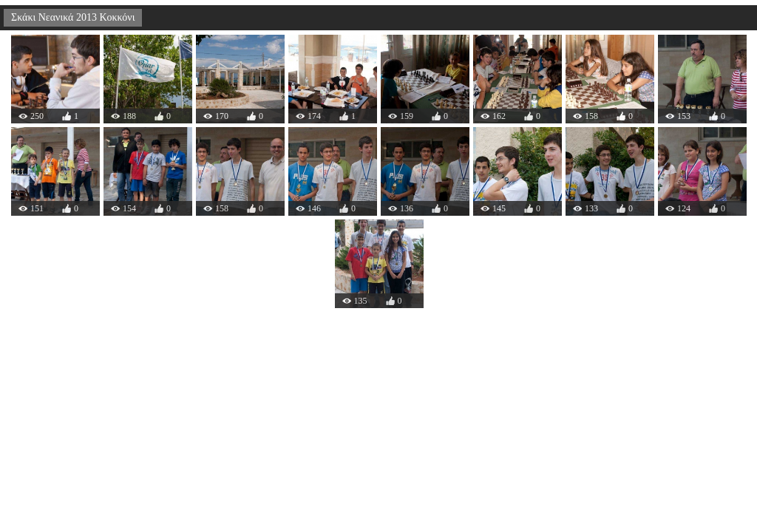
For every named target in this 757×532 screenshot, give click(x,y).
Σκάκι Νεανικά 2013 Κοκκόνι (73, 17)
